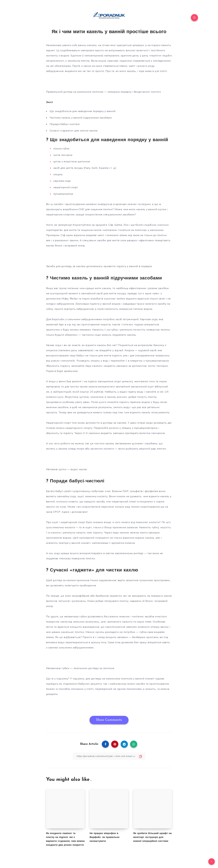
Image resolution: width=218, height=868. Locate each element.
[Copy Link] (109, 756)
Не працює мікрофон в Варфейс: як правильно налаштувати (104, 837)
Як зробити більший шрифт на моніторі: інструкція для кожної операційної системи (152, 837)
